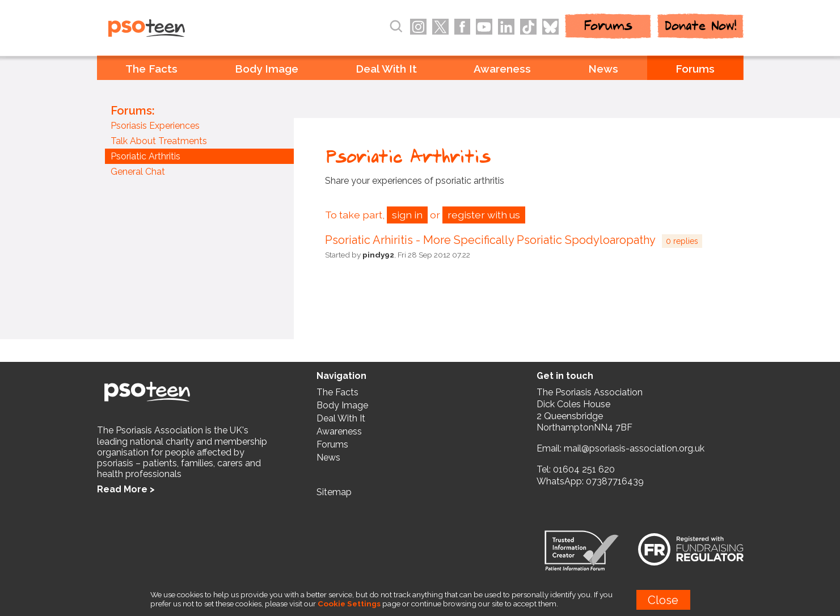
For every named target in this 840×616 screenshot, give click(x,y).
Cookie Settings (349, 604)
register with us (484, 215)
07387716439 (615, 481)
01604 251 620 (584, 469)
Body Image (267, 69)
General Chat (138, 172)
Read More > (126, 489)
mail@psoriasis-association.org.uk (634, 448)
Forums (695, 69)
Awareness (502, 69)
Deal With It (386, 69)
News (603, 69)
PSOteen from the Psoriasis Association (171, 29)
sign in (407, 215)
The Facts (151, 69)
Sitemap (334, 492)
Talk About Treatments (159, 141)
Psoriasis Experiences (155, 126)
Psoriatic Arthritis (145, 156)
